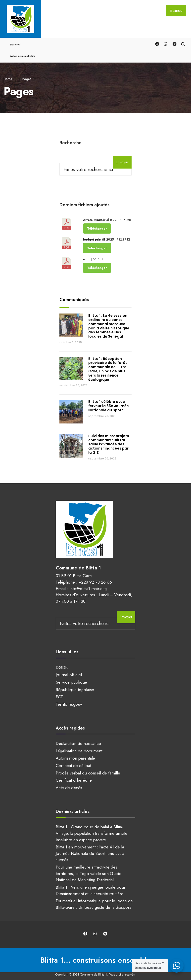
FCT (59, 693)
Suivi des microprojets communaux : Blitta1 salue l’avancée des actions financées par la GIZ (109, 440)
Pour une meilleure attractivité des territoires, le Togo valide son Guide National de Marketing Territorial (89, 869)
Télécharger (97, 224)
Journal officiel (69, 670)
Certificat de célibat (73, 761)
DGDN (62, 663)
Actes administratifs (23, 52)
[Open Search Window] (183, 39)
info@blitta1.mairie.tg (88, 584)
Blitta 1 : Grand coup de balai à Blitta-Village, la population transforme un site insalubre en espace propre (92, 829)
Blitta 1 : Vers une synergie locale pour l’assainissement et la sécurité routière (91, 886)
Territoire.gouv (69, 700)
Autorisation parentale (75, 754)
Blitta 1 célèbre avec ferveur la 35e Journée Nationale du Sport (109, 402)
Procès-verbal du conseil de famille (88, 769)
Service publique (71, 678)
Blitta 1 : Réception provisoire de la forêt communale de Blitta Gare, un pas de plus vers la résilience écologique (108, 365)
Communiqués (74, 295)
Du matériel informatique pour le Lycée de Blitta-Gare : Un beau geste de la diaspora (94, 900)
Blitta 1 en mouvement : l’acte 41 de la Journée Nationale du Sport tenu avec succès (90, 849)
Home (8, 75)
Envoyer (122, 158)
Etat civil (15, 40)
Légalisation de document (79, 747)
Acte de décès (69, 783)
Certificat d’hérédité (74, 776)
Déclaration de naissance (78, 739)
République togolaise (75, 685)
